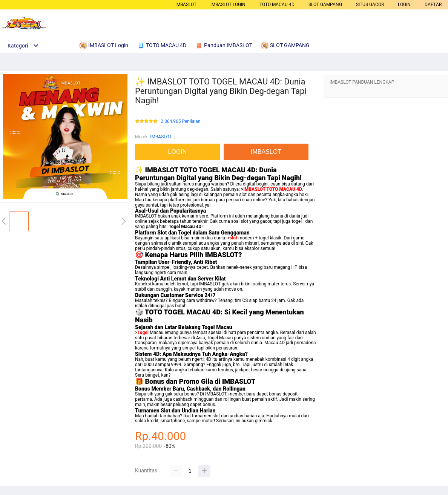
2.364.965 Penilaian (180, 122)
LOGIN (404, 5)
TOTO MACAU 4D (277, 5)
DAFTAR (433, 5)
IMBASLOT (186, 5)
